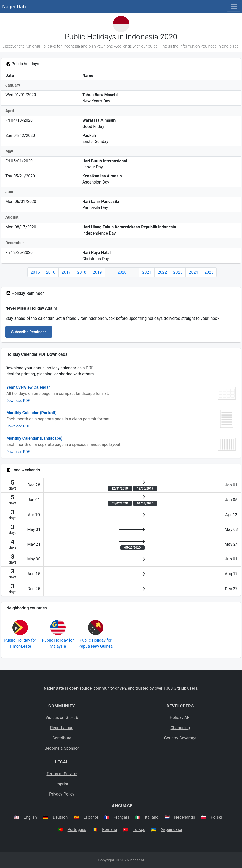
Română (110, 830)
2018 (82, 272)
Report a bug (62, 728)
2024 (193, 272)
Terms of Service (62, 774)
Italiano (152, 817)
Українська (171, 830)
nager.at (137, 860)
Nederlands (185, 817)
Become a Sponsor (62, 748)
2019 (97, 272)
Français (122, 817)
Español (91, 817)
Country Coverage (180, 738)
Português (77, 830)
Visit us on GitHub (62, 718)
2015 (35, 272)
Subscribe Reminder (29, 332)
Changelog (180, 728)
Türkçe (139, 830)
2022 (162, 272)
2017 (66, 272)
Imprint (62, 784)
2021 (147, 272)
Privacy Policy (62, 794)
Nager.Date (15, 7)
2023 (178, 272)
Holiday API (180, 718)
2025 (209, 272)
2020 (122, 272)
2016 (51, 272)
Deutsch (60, 817)
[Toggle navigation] (234, 7)
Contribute (62, 738)
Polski (216, 817)
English (30, 817)
